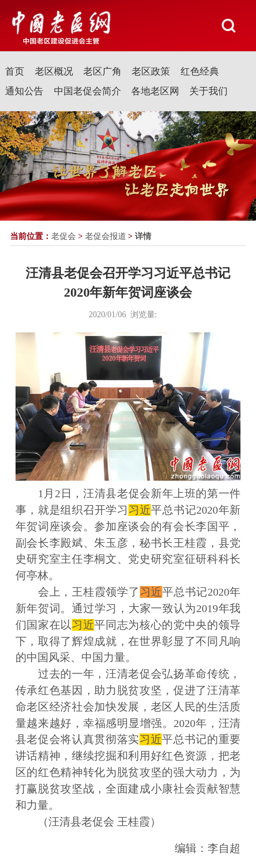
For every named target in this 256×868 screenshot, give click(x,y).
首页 (15, 71)
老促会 (64, 236)
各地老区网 (155, 91)
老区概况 (54, 71)
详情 (143, 236)
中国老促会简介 (88, 91)
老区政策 (151, 71)
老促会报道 (106, 236)
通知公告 (24, 91)
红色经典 (200, 71)
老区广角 (102, 71)
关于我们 (208, 91)
